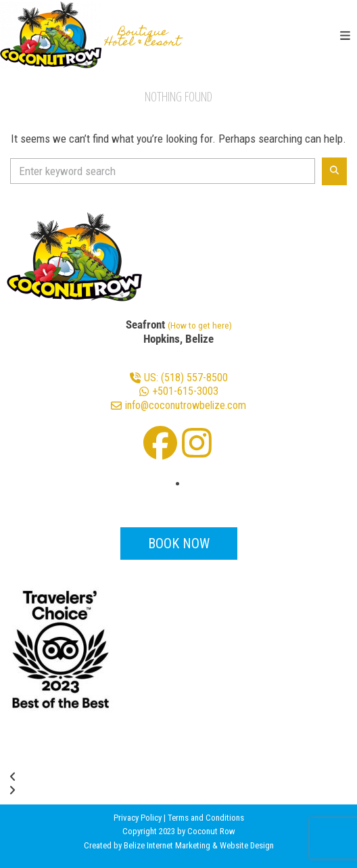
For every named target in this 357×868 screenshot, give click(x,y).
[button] (345, 36)
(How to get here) (200, 325)
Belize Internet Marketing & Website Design (199, 845)
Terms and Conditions (206, 818)
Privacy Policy (138, 818)
